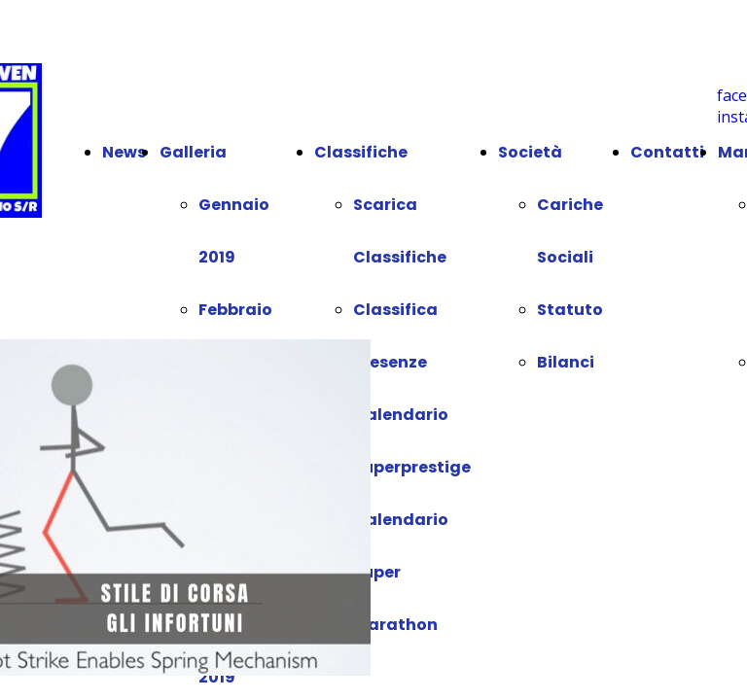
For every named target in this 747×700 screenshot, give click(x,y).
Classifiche (361, 152)
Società (530, 152)
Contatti (667, 152)
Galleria (193, 152)
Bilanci (566, 362)
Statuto (570, 310)
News (124, 152)
